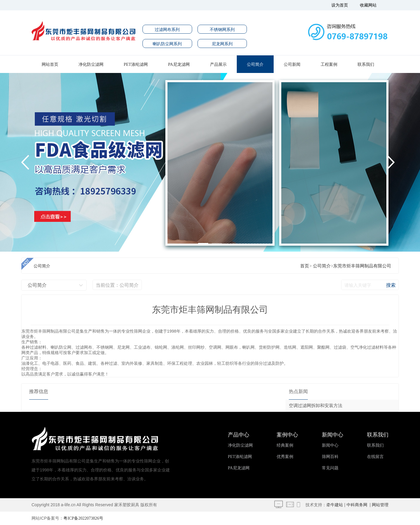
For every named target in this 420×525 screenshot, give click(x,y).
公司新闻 (292, 64)
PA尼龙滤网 (179, 64)
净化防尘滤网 (91, 64)
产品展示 (218, 64)
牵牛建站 (335, 505)
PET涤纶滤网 (136, 64)
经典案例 (285, 445)
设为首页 (340, 5)
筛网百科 (330, 457)
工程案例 (329, 64)
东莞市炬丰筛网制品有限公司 (362, 266)
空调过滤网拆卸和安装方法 (316, 406)
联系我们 (366, 64)
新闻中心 (330, 445)
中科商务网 (357, 505)
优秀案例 (285, 457)
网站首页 (50, 64)
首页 (305, 266)
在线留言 (375, 457)
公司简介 (255, 64)
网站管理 (380, 505)
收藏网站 (368, 5)
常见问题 (330, 468)
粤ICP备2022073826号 (83, 518)
